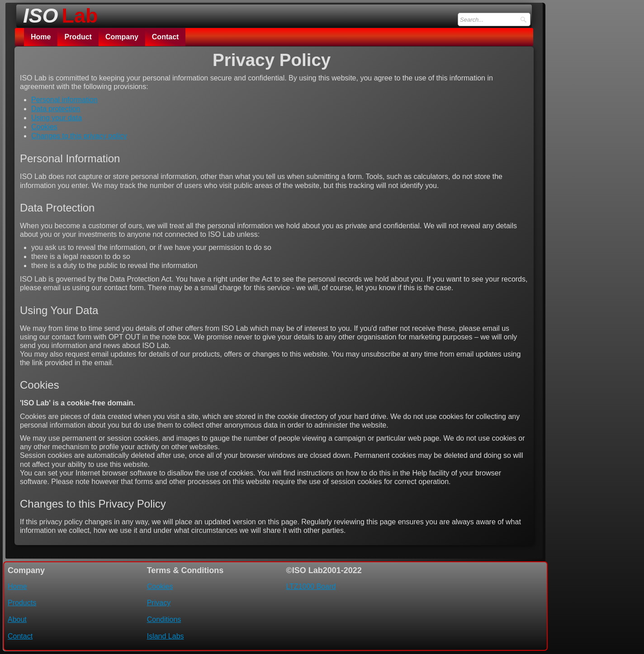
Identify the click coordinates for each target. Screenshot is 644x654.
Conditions (164, 619)
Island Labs (166, 636)
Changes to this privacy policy (79, 136)
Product (78, 37)
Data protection (56, 109)
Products (22, 603)
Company (122, 37)
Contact (166, 37)
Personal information (64, 100)
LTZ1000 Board (311, 586)
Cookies (44, 127)
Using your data (57, 118)
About (17, 619)
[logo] (58, 13)
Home (41, 37)
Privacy (159, 603)
